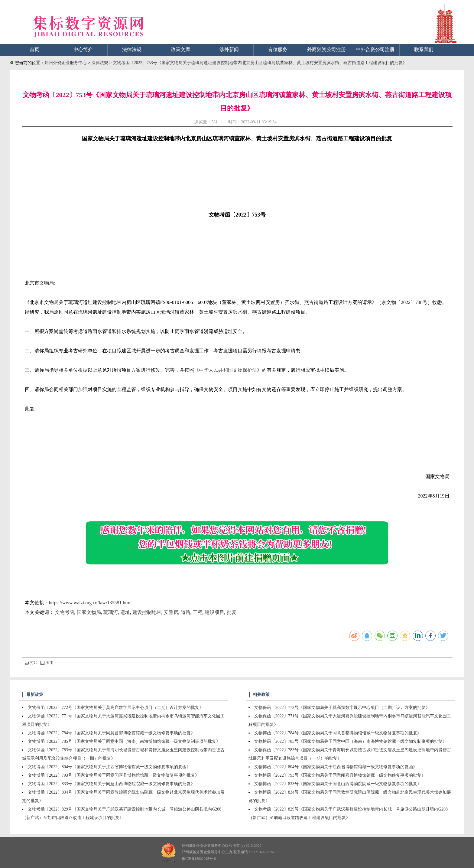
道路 (186, 612)
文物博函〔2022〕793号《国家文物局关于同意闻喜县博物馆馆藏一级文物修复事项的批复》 (114, 775)
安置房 (171, 612)
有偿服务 (278, 49)
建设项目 (215, 612)
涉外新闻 (229, 49)
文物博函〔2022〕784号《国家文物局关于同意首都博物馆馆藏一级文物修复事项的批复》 (111, 733)
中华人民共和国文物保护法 (228, 370)
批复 (232, 612)
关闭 (47, 663)
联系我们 (424, 49)
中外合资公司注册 (375, 49)
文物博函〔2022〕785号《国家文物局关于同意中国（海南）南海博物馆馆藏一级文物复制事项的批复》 (124, 741)
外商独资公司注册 (326, 49)
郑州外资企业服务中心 (66, 63)
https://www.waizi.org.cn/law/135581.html (90, 603)
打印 (31, 663)
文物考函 (65, 612)
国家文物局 (89, 612)
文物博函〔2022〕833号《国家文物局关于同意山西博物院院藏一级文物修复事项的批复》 (111, 784)
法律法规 (132, 49)
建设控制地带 (147, 612)
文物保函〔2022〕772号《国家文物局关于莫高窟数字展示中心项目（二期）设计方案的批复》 (116, 708)
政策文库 (180, 49)
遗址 (125, 612)
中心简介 (83, 49)
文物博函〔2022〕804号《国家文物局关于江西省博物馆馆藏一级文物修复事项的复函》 (109, 767)
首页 (34, 49)
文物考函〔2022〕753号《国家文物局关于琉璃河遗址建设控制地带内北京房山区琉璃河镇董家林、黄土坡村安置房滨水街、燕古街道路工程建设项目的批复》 (260, 63)
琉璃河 (111, 612)
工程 (198, 612)
